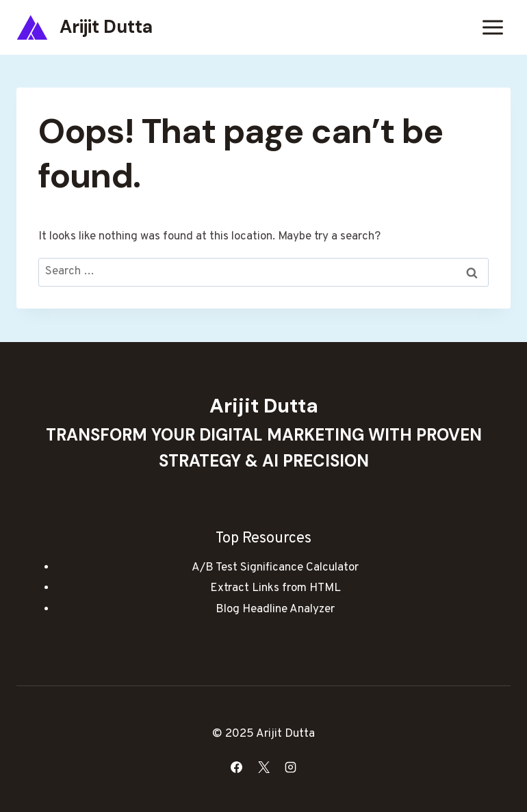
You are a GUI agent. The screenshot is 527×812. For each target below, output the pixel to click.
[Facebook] (237, 767)
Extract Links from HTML (275, 588)
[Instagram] (290, 767)
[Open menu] (492, 27)
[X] (263, 767)
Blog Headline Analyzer (275, 610)
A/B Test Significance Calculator (275, 568)
